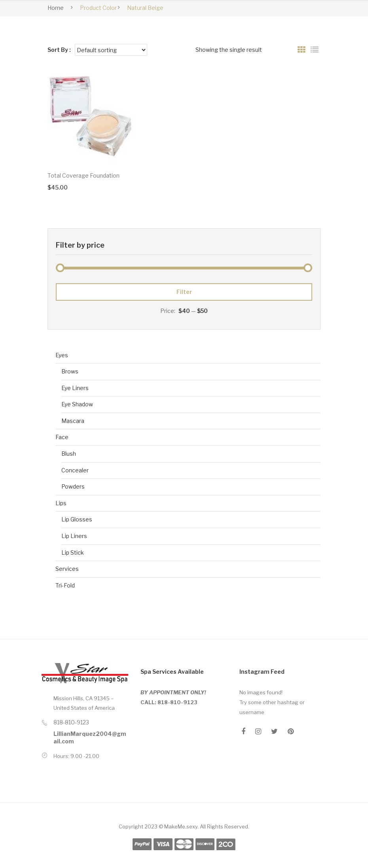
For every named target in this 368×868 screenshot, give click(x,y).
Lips (61, 503)
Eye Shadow (77, 404)
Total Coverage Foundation (83, 175)
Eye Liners (75, 388)
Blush (69, 454)
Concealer (75, 470)
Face (62, 437)
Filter (184, 292)
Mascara (73, 421)
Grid (302, 50)
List (315, 50)
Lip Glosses (77, 519)
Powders (73, 486)
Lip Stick (73, 552)
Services (67, 569)
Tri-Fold (65, 585)
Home (56, 8)
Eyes (62, 355)
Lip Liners (74, 536)
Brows (70, 371)
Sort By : (59, 50)
